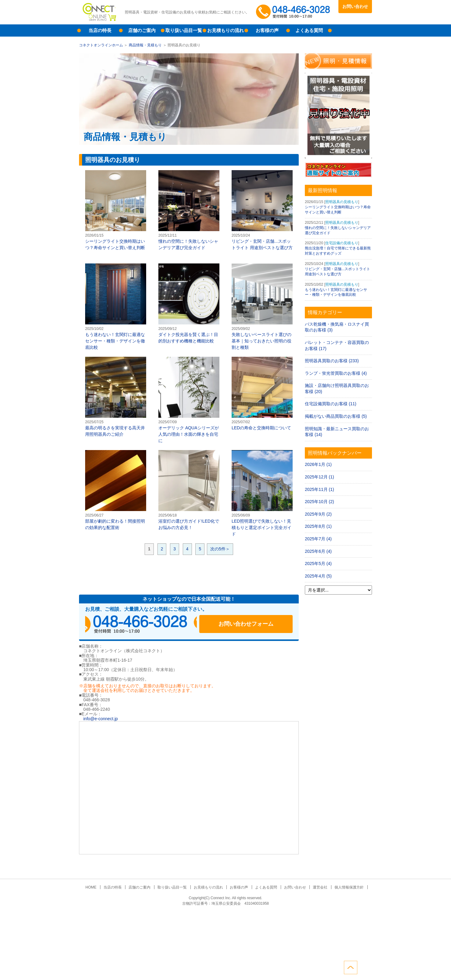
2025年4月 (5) (318, 576)
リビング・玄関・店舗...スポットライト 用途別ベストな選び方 (262, 210)
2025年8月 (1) (318, 526)
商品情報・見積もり (145, 45)
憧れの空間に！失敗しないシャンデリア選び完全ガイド (189, 210)
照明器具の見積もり (342, 202)
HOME (96, 887)
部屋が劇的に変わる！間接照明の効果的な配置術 (116, 490)
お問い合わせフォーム (253, 624)
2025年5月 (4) (318, 563)
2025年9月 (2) (318, 514)
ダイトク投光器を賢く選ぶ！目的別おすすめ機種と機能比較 (189, 303)
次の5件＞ (220, 549)
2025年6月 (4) (318, 551)
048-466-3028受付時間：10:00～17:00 (294, 12)
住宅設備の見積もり (342, 243)
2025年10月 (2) (319, 502)
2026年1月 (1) (318, 464)
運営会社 (317, 887)
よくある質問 (309, 30)
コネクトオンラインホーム (101, 45)
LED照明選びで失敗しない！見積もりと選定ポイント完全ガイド (262, 493)
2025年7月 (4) (318, 539)
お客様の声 (267, 30)
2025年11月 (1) (319, 489)
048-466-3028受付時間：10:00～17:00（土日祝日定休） (143, 624)
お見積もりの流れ (225, 30)
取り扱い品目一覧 (184, 30)
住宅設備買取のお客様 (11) (331, 404)
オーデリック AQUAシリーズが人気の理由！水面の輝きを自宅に (189, 400)
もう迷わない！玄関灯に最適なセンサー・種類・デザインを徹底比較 (116, 307)
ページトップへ (365, 967)
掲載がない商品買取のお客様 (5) (336, 416)
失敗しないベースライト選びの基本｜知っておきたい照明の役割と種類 (262, 307)
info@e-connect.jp (101, 719)
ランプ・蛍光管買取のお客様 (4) (336, 373)
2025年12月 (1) (319, 477)
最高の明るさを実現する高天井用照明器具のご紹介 (116, 397)
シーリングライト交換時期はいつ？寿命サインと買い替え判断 (116, 210)
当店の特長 (100, 30)
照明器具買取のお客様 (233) (332, 361)
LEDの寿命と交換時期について (262, 393)
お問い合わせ (355, 6)
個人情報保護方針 (345, 887)
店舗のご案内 (142, 30)
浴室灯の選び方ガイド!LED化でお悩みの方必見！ (189, 490)
